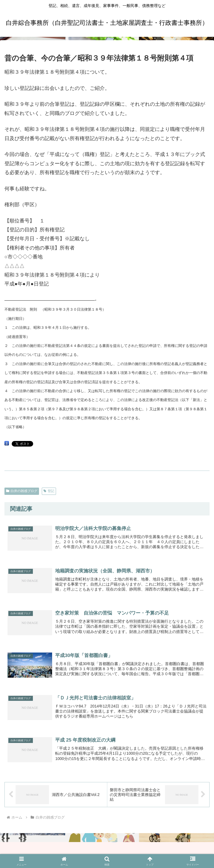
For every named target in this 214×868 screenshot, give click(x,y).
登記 (49, 491)
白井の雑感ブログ (22, 491)
